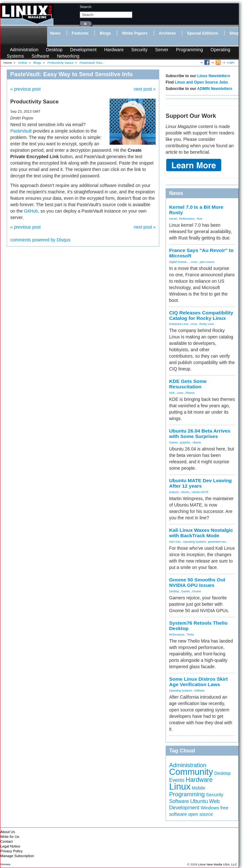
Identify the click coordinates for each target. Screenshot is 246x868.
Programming (189, 50)
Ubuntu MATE (200, 492)
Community (191, 772)
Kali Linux (175, 542)
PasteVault (21, 131)
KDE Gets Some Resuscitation (188, 384)
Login (231, 62)
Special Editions (203, 33)
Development (83, 50)
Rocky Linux (207, 324)
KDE (172, 393)
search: (86, 7)
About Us (8, 832)
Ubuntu (197, 442)
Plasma (190, 393)
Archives (167, 33)
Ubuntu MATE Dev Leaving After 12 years (201, 483)
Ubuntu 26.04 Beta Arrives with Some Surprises (200, 434)
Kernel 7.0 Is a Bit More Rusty (196, 210)
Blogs (105, 33)
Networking (68, 56)
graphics (185, 442)
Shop (234, 33)
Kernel (173, 219)
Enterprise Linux (179, 324)
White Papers (135, 33)
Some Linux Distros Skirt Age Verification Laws (198, 682)
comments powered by (40, 240)
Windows (210, 808)
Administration (24, 50)
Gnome (197, 591)
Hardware (114, 50)
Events (177, 780)
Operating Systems (194, 542)
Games (173, 442)
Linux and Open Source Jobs (201, 82)
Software (41, 56)
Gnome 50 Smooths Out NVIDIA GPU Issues (197, 582)
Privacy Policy (12, 851)
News (55, 33)
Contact (7, 841)
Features (80, 33)
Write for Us (10, 837)
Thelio (190, 635)
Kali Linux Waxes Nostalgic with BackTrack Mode (201, 533)
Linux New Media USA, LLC (218, 864)
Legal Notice (10, 846)
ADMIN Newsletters (215, 89)
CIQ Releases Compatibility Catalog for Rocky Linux (201, 315)
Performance (187, 219)
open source (207, 262)
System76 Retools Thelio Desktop (198, 626)
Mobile (199, 788)
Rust (199, 219)
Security (139, 50)
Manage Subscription (17, 856)
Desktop (54, 50)
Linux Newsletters (214, 76)
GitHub (31, 211)
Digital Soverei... (179, 262)
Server (162, 50)
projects (174, 492)
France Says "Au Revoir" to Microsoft (201, 253)
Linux (194, 262)
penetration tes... (218, 542)
